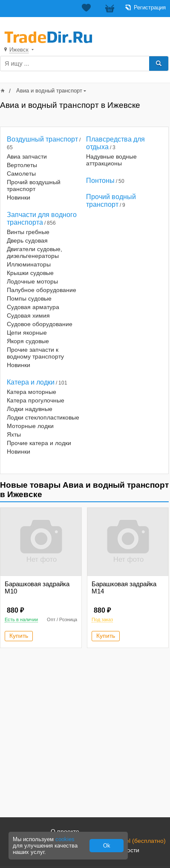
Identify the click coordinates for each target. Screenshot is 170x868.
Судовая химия (28, 315)
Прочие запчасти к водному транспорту (35, 353)
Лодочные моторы (32, 281)
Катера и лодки (31, 382)
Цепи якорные (27, 333)
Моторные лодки (30, 426)
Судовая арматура (33, 307)
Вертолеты (22, 165)
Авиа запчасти (27, 156)
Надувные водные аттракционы (111, 160)
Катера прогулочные (36, 400)
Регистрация (150, 7)
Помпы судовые (29, 298)
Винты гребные (28, 232)
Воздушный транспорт (42, 139)
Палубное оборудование (42, 290)
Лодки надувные (30, 409)
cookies (65, 839)
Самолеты (21, 174)
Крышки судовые (30, 273)
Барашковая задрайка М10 (37, 587)
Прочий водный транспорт (111, 201)
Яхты (14, 434)
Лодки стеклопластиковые (43, 417)
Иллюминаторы (29, 264)
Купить (19, 636)
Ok (107, 846)
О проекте (65, 831)
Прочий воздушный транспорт (34, 185)
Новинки (19, 197)
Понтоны (100, 181)
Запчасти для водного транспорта (42, 218)
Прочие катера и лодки (39, 443)
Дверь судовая (27, 240)
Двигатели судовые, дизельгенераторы (35, 252)
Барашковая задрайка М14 (124, 587)
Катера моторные (32, 392)
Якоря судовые (28, 341)
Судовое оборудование (40, 324)
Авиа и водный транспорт (49, 91)
